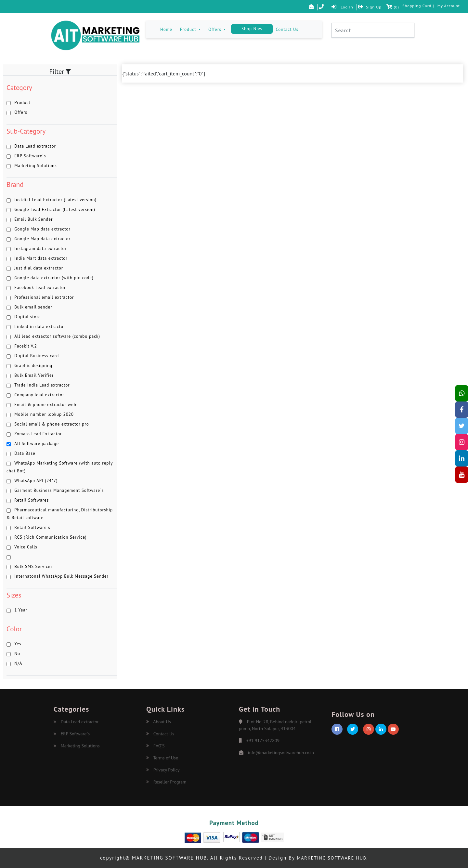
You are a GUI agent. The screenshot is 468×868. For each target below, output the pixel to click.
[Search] (373, 30)
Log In (338, 7)
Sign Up (366, 7)
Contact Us (287, 29)
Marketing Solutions (77, 746)
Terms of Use (162, 758)
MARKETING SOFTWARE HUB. (332, 858)
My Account (448, 6)
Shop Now (252, 29)
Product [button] (189, 29)
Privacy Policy (163, 770)
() (390, 7)
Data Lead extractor (76, 722)
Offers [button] (215, 29)
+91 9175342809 (263, 741)
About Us (159, 722)
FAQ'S (155, 746)
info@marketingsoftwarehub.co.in (281, 753)
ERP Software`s (72, 734)
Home (168, 29)
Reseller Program (166, 782)
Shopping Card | (416, 6)
